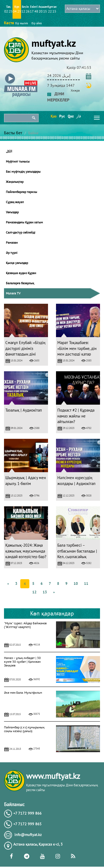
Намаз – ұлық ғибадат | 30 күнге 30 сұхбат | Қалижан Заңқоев (22, 662)
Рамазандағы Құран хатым (24, 222)
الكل (9, 151)
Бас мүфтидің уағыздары (23, 171)
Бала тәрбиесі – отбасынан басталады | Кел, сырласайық (77, 551)
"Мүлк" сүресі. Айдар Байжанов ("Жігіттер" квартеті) (25, 625)
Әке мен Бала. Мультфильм (23, 693)
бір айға (37, 23)
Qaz (70, 116)
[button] (21, 75)
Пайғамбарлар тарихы (21, 192)
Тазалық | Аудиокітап (24, 410)
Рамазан (12, 242)
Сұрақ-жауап (15, 202)
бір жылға (21, 23)
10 (76, 583)
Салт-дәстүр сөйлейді (21, 232)
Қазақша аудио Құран (21, 273)
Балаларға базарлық (20, 283)
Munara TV (13, 293)
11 (86, 583)
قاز (79, 116)
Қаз (53, 116)
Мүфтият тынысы (18, 161)
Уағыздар (12, 212)
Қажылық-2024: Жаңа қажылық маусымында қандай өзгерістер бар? (26, 551)
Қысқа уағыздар (17, 263)
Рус (62, 116)
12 (34, 592)
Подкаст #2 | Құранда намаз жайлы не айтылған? (76, 416)
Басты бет (13, 133)
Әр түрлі (12, 253)
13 (45, 592)
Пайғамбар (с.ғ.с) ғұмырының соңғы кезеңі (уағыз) (24, 729)
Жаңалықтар (15, 182)
